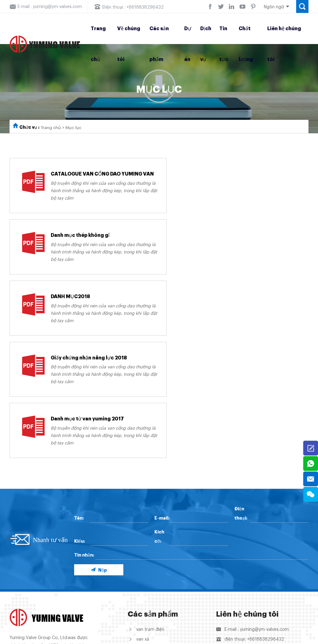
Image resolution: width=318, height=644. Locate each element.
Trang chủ (51, 128)
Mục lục (74, 128)
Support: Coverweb (289, 638)
